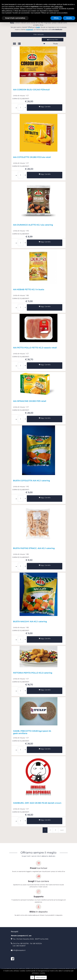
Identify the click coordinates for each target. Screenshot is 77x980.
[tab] (16, 44)
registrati (29, 30)
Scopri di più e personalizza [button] (15, 18)
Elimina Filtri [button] (53, 40)
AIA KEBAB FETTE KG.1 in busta (29, 290)
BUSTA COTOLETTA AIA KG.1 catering (31, 481)
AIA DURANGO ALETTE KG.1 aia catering (33, 225)
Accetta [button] (69, 18)
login (38, 27)
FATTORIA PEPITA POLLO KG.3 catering (33, 673)
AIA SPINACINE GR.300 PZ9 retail (30, 401)
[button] (38, 35)
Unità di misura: (19, 96)
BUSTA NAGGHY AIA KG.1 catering (30, 622)
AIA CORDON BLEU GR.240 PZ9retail (31, 90)
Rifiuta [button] (56, 18)
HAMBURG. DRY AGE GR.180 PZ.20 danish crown (37, 803)
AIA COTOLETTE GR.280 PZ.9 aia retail (32, 157)
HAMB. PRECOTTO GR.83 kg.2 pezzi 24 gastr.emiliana (32, 732)
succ (62, 830)
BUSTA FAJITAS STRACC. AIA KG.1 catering (34, 548)
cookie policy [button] (59, 7)
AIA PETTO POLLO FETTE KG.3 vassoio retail (35, 348)
